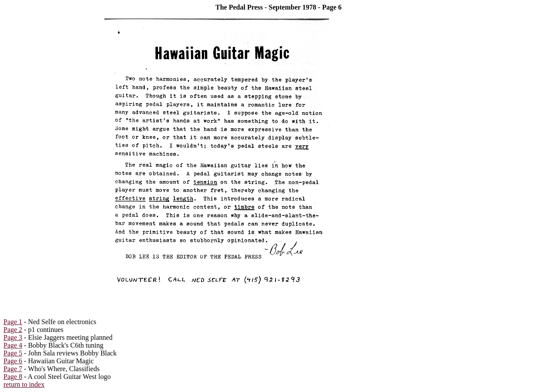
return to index (24, 384)
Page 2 (13, 330)
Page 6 (13, 361)
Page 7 (13, 369)
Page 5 (13, 353)
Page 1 (13, 322)
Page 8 (13, 377)
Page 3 (13, 337)
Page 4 (13, 345)
